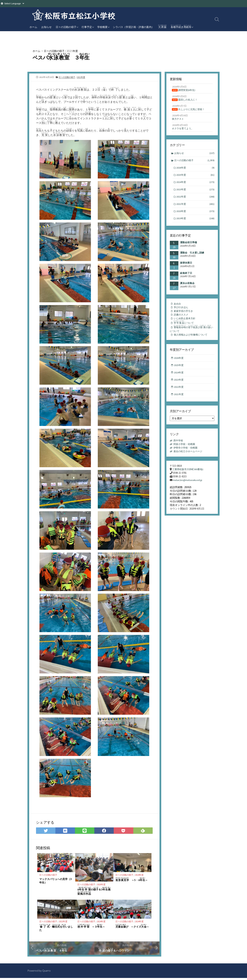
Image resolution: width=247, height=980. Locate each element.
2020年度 (101, 886)
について (185, 328)
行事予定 (87, 27)
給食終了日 (186, 277)
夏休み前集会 (187, 287)
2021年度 (74, 51)
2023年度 (196, 193)
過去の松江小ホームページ (189, 459)
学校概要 (102, 27)
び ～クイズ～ (132, 928)
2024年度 (139, 877)
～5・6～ (132, 881)
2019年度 (196, 223)
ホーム (33, 27)
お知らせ (46, 27)
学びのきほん (181, 312)
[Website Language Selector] (14, 4)
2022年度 (63, 923)
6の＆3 (94, 893)
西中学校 (179, 448)
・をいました (56, 929)
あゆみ (178, 308)
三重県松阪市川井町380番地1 (189, 477)
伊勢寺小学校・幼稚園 (186, 455)
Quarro (47, 973)
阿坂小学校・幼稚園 (185, 452)
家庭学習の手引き (184, 316)
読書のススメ (181, 320)
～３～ (91, 928)
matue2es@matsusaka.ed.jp (188, 488)
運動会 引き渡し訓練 (192, 257)
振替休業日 (186, 267)
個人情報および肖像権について (192, 341)
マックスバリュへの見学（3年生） (55, 882)
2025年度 (196, 178)
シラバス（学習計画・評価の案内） (133, 27)
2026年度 (196, 170)
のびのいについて (192, 335)
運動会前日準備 (189, 247)
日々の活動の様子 (66, 27)
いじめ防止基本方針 (185, 323)
